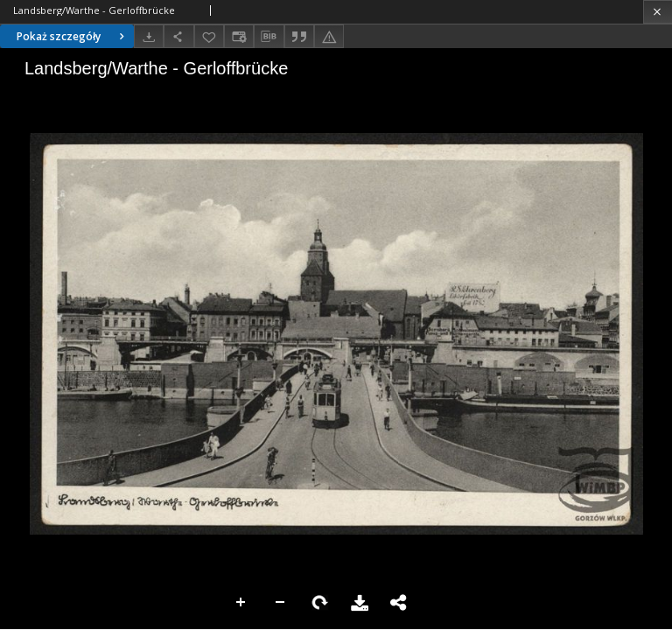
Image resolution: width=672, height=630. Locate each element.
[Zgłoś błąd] (329, 36)
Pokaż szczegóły (73, 36)
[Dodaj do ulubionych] (209, 36)
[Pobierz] (149, 36)
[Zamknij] (658, 12)
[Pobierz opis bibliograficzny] (269, 37)
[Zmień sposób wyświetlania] (239, 36)
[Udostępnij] (178, 36)
